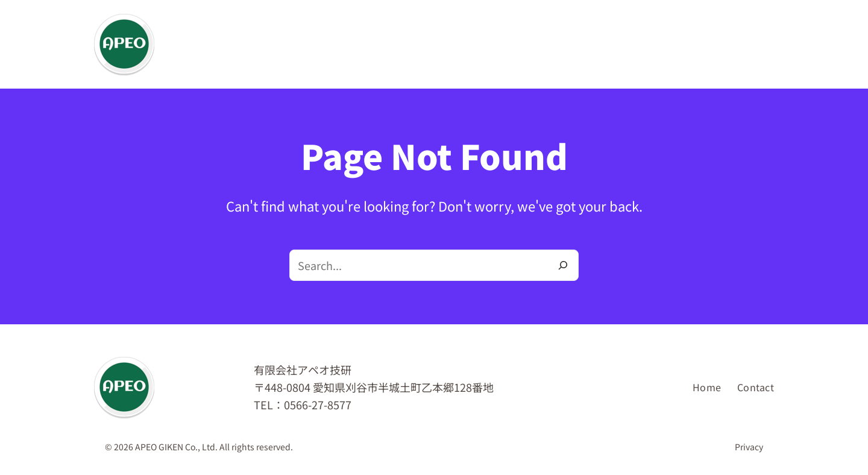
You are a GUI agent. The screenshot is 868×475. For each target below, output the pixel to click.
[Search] (563, 265)
